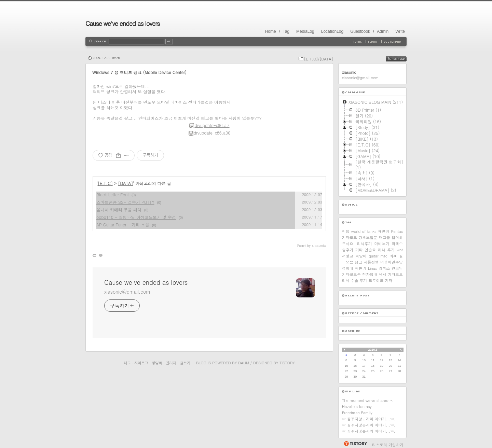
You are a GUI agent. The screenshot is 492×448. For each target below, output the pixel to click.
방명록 (157, 363)
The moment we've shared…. (368, 400)
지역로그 (141, 363)
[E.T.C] (105, 183)
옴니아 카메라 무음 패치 (119, 209)
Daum (244, 363)
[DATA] (125, 183)
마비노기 (382, 244)
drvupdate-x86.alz (209, 125)
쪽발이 (361, 256)
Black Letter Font (113, 194)
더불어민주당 (392, 262)
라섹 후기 (386, 250)
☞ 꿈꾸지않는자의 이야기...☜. (369, 419)
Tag (286, 31)
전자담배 (370, 274)
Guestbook (360, 31)
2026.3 (373, 350)
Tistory (287, 363)
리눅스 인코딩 (391, 268)
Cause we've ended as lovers (122, 23)
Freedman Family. (358, 413)
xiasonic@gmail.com (127, 292)
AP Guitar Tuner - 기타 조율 (123, 225)
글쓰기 (185, 363)
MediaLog (305, 31)
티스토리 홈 (355, 444)
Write (400, 31)
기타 (388, 281)
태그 (127, 363)
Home (271, 31)
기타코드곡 (351, 274)
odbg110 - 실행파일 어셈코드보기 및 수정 (136, 217)
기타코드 (395, 274)
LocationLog (332, 31)
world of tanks (364, 231)
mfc (384, 256)
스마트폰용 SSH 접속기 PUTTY (125, 202)
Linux (372, 268)
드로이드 (376, 281)
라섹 (393, 256)
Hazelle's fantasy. (358, 407)
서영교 (348, 256)
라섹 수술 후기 (354, 281)
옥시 (383, 274)
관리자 (171, 363)
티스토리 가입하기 (388, 445)
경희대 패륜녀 (354, 268)
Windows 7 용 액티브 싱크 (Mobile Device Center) (139, 72)
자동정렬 (371, 262)
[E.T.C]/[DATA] (319, 59)
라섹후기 (365, 244)
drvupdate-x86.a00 (209, 133)
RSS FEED (401, 59)
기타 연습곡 (366, 250)
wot (400, 250)
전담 (346, 231)
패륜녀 (384, 231)
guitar (374, 256)
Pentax (397, 231)
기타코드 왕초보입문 (360, 237)
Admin (383, 31)
